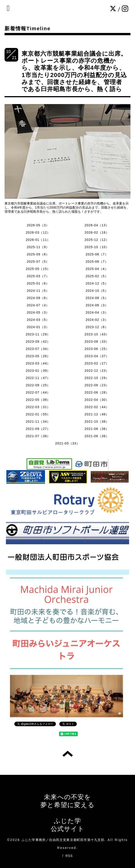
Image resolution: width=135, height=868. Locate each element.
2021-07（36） (38, 436)
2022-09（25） (38, 385)
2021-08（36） (97, 429)
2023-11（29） (38, 334)
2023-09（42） (38, 342)
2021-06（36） (97, 436)
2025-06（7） (97, 262)
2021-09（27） (38, 429)
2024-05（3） (38, 312)
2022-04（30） (97, 400)
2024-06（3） (97, 305)
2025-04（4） (97, 269)
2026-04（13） (97, 225)
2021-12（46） (97, 414)
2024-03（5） (38, 320)
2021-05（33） (67, 443)
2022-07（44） (38, 392)
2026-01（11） (38, 240)
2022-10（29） (97, 378)
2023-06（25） (97, 349)
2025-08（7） (97, 254)
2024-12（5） (97, 283)
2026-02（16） (97, 232)
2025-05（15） (38, 269)
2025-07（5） (38, 262)
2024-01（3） (38, 327)
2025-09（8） (38, 254)
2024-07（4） (38, 305)
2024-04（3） (97, 312)
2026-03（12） (38, 232)
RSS (69, 856)
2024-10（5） (97, 291)
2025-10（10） (97, 247)
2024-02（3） (97, 320)
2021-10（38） (97, 422)
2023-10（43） (97, 334)
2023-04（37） (97, 356)
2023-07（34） (38, 349)
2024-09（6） (38, 298)
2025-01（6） (38, 283)
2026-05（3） (38, 225)
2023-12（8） (97, 327)
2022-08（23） (97, 385)
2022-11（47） (38, 378)
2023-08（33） (97, 342)
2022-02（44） (97, 407)
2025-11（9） (38, 247)
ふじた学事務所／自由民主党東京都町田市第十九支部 (63, 840)
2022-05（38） (38, 400)
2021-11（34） (38, 422)
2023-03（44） (38, 363)
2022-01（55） (38, 414)
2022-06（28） (97, 392)
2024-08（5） (97, 298)
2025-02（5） (97, 276)
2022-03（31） (38, 407)
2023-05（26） (38, 356)
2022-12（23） (97, 371)
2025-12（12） (97, 240)
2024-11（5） (38, 291)
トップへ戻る (68, 754)
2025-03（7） (38, 276)
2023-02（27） (97, 363)
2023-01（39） (38, 371)
